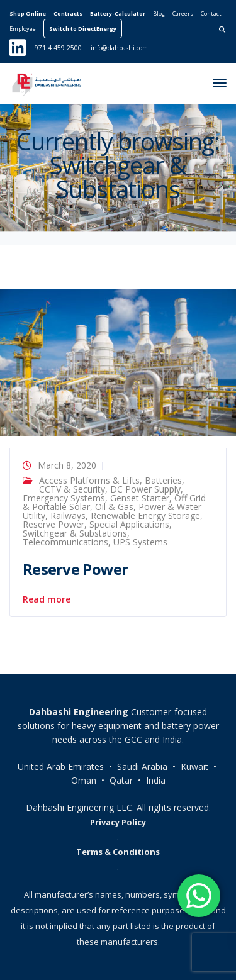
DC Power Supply (145, 489)
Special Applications (129, 524)
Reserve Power (53, 524)
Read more (47, 599)
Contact (211, 14)
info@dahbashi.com (119, 48)
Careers (183, 14)
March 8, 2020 (67, 465)
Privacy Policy (118, 822)
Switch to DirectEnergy (83, 29)
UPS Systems (140, 542)
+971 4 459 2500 (57, 48)
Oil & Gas (114, 507)
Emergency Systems (64, 498)
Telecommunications (65, 542)
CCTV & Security (72, 489)
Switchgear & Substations (75, 533)
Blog (159, 14)
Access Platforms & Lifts (89, 480)
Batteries (163, 480)
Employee (23, 29)
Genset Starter (140, 498)
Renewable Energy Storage (145, 515)
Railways (68, 515)
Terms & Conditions (118, 852)
